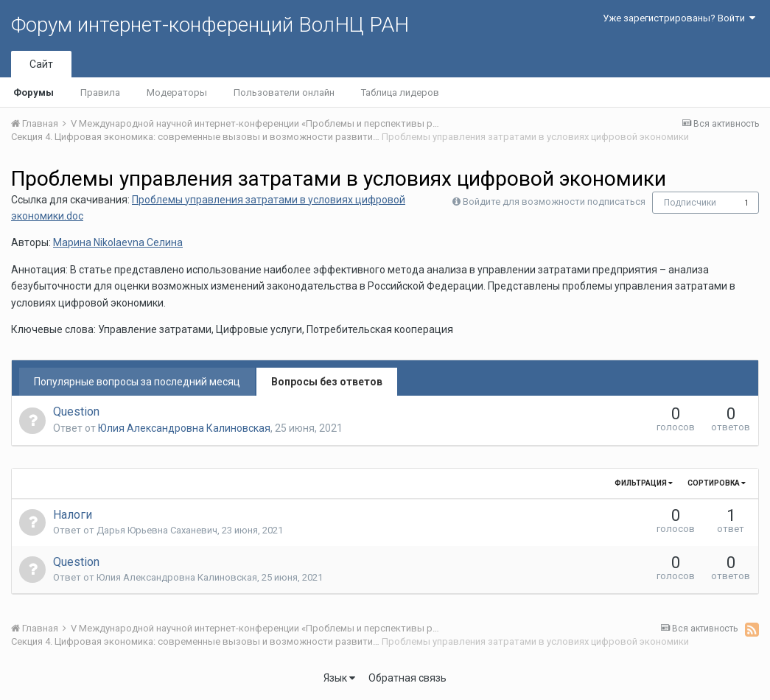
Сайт (41, 64)
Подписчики (690, 203)
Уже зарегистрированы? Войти (679, 18)
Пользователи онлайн (284, 92)
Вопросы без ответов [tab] (327, 382)
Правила (100, 92)
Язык (339, 678)
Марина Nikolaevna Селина (118, 242)
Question (76, 412)
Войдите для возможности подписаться (554, 202)
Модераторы (177, 92)
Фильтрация (644, 483)
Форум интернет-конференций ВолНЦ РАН (210, 25)
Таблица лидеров (400, 92)
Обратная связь (407, 678)
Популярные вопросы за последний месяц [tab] (137, 382)
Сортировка (717, 483)
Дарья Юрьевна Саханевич (157, 530)
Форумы (34, 92)
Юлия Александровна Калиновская (184, 428)
